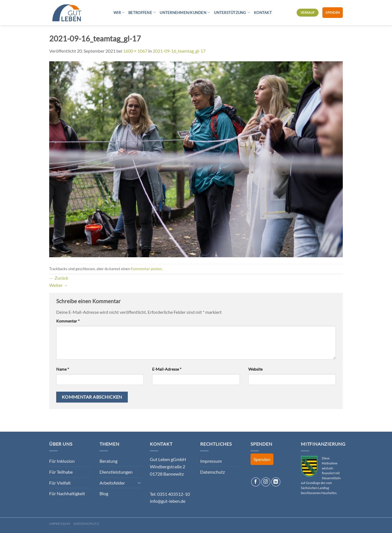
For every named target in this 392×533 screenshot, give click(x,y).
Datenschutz (212, 472)
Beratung (108, 461)
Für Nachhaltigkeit (67, 493)
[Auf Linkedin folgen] (276, 482)
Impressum (211, 461)
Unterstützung (232, 12)
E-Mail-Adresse (167, 369)
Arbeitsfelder (112, 483)
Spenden (333, 12)
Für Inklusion (62, 461)
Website (255, 369)
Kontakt (263, 13)
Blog (104, 493)
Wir (119, 12)
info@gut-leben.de (168, 501)
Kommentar (68, 321)
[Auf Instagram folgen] (266, 482)
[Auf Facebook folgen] (256, 482)
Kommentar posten (146, 269)
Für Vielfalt (60, 483)
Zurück (59, 278)
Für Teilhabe (61, 472)
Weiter (59, 285)
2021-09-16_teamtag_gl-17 (179, 51)
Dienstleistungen (116, 472)
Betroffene (142, 12)
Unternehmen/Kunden (185, 12)
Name (63, 369)
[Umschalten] (139, 483)
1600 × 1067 (135, 51)
